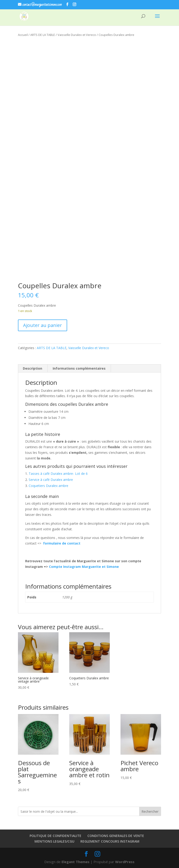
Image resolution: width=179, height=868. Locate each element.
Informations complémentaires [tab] (79, 368)
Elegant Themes (76, 862)
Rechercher (150, 811)
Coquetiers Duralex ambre (48, 486)
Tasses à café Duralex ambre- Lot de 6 (58, 474)
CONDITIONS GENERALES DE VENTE (116, 836)
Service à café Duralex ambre (51, 480)
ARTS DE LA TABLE (43, 35)
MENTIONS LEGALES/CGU (54, 841)
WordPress (125, 862)
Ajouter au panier (43, 325)
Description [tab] (33, 368)
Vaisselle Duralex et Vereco (77, 35)
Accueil (23, 35)
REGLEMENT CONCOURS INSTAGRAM (110, 841)
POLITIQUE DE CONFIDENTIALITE (55, 836)
